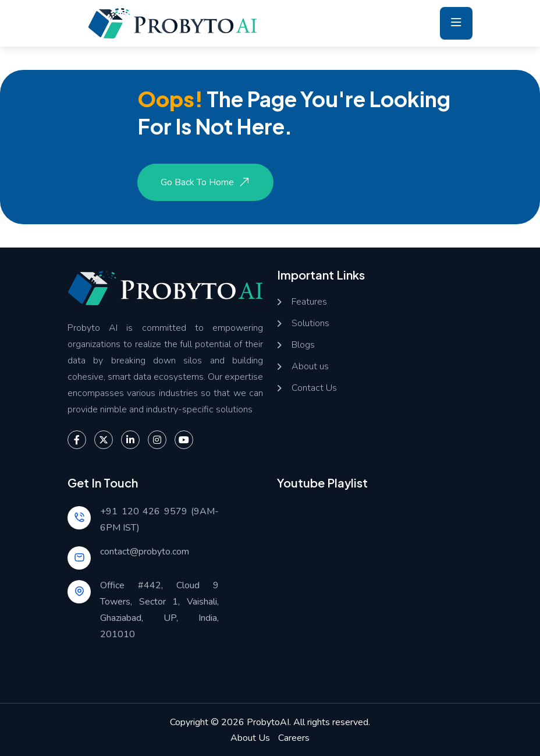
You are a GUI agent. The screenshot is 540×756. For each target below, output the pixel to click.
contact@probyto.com (145, 552)
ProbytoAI (268, 722)
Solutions (310, 324)
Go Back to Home (207, 182)
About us (310, 367)
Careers (294, 738)
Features (309, 302)
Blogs (303, 345)
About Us (250, 738)
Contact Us (314, 388)
